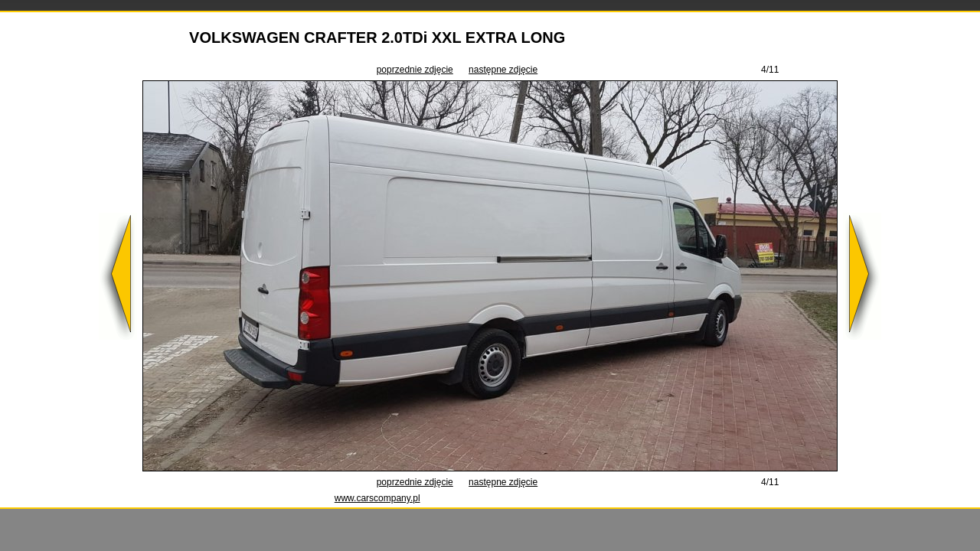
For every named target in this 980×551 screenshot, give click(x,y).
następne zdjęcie (503, 70)
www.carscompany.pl (377, 498)
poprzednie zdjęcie (415, 70)
